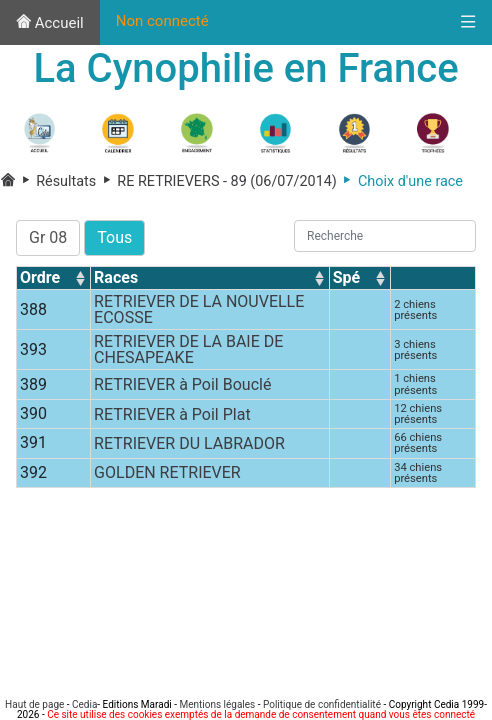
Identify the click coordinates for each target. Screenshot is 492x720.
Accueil (50, 23)
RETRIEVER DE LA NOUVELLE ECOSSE (199, 309)
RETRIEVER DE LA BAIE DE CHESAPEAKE (188, 349)
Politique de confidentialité (322, 704)
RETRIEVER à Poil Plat (172, 414)
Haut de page (34, 704)
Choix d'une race (400, 181)
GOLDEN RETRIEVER (167, 472)
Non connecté (162, 21)
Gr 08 (48, 237)
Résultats (58, 181)
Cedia (84, 704)
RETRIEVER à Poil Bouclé (182, 384)
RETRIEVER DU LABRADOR (189, 443)
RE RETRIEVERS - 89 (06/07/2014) (216, 181)
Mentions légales (217, 704)
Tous (114, 237)
